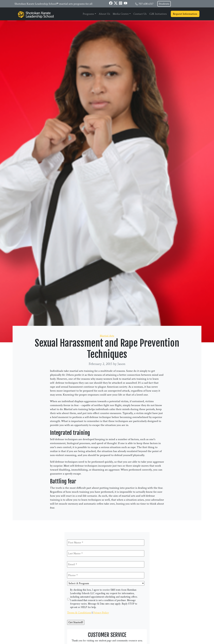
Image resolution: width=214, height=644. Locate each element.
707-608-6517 (146, 4)
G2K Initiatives (158, 14)
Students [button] (164, 4)
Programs (88, 14)
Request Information (185, 14)
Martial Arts (107, 336)
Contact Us (140, 14)
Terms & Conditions (79, 613)
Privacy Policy (101, 613)
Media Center (121, 14)
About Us (104, 14)
